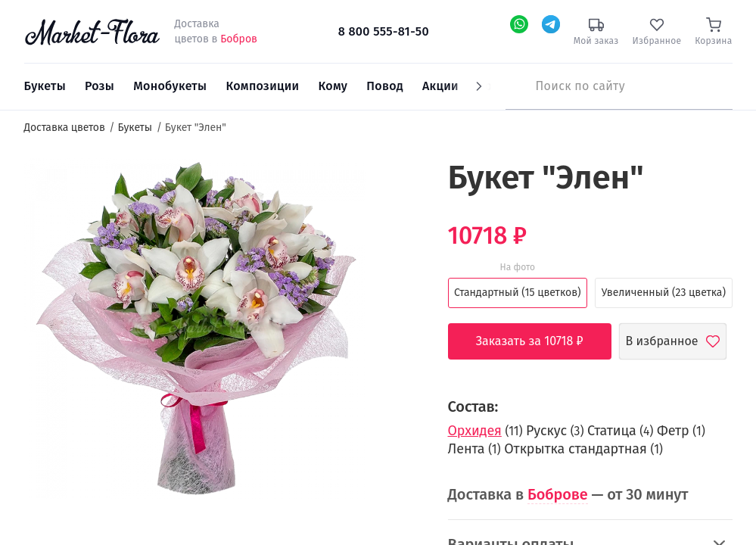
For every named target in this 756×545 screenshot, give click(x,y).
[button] (394, 186)
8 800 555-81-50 (384, 31)
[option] (195, 331)
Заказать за (541, 341)
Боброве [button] (558, 494)
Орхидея (475, 431)
